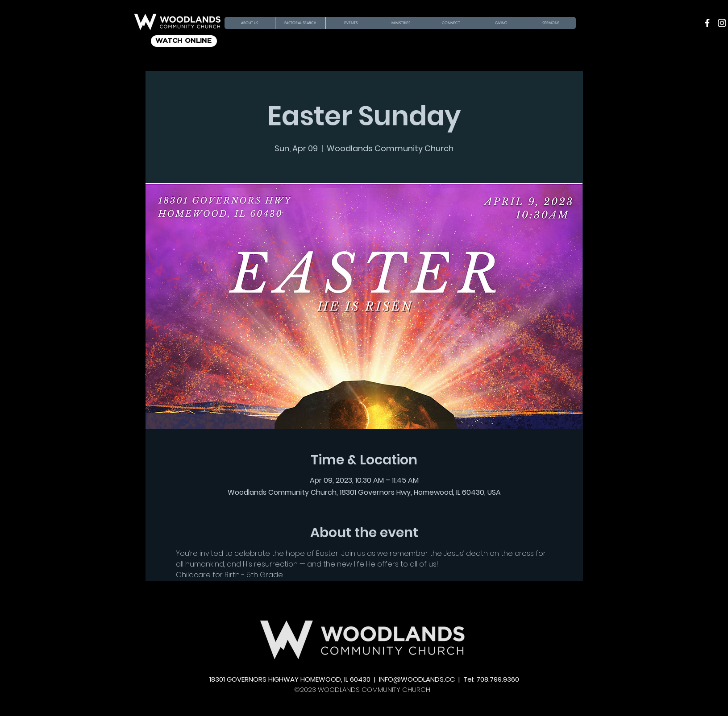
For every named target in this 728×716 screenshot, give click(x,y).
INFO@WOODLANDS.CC (417, 679)
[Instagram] (722, 23)
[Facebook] (707, 23)
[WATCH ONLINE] (184, 41)
